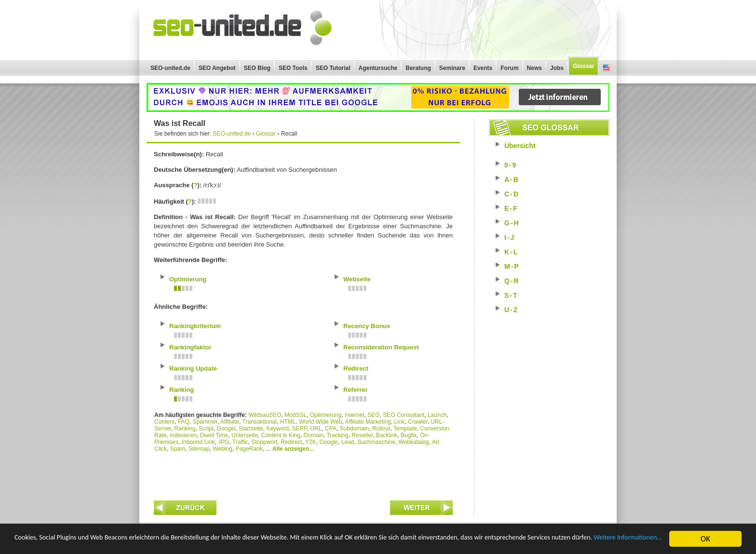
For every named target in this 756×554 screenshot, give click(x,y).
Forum (509, 68)
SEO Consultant (404, 415)
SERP (300, 429)
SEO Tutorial (333, 68)
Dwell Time (214, 435)
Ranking (185, 429)
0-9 (511, 165)
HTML (288, 422)
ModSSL (296, 415)
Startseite (251, 429)
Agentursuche (378, 68)
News (534, 68)
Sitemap (199, 449)
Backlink (387, 435)
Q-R (512, 281)
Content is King (280, 435)
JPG (223, 442)
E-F (511, 208)
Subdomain (355, 429)
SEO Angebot (217, 68)
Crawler (418, 422)
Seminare (452, 68)
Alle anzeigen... (293, 449)
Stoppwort (264, 442)
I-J (510, 237)
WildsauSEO (265, 415)
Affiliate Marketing (368, 422)
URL (316, 429)
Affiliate (230, 422)
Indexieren (183, 435)
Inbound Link (198, 442)
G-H (512, 223)
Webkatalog (414, 442)
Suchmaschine (376, 442)
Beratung (418, 68)
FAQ (184, 422)
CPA (331, 429)
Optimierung (326, 415)
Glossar (584, 66)
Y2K (311, 442)
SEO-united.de (170, 68)
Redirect (291, 442)
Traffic (240, 442)
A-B (512, 180)
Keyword (277, 429)
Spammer (205, 422)
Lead (348, 442)
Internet (355, 415)
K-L (511, 252)
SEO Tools (293, 68)
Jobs (557, 68)
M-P (512, 266)
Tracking (337, 435)
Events (483, 68)
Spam (178, 449)
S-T (511, 295)
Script (206, 429)
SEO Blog (257, 68)
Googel (226, 429)
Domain (314, 435)
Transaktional (259, 422)
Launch (437, 415)
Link (399, 422)
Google (329, 442)
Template (405, 429)
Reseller (362, 435)
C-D (512, 194)
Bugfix (409, 435)
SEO (373, 415)
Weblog (222, 449)
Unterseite (245, 435)
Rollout (381, 429)
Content (164, 422)
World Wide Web (321, 422)
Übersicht (520, 146)
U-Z (511, 310)
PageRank (249, 449)
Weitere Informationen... (106, 544)
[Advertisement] (303, 474)
